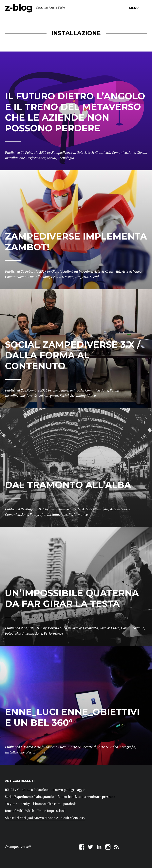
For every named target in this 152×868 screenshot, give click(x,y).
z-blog (19, 7)
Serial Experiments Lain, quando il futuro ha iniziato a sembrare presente (60, 797)
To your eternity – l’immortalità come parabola (41, 804)
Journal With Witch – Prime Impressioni (35, 811)
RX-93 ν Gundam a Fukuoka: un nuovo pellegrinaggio (45, 790)
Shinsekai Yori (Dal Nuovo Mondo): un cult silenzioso (45, 818)
